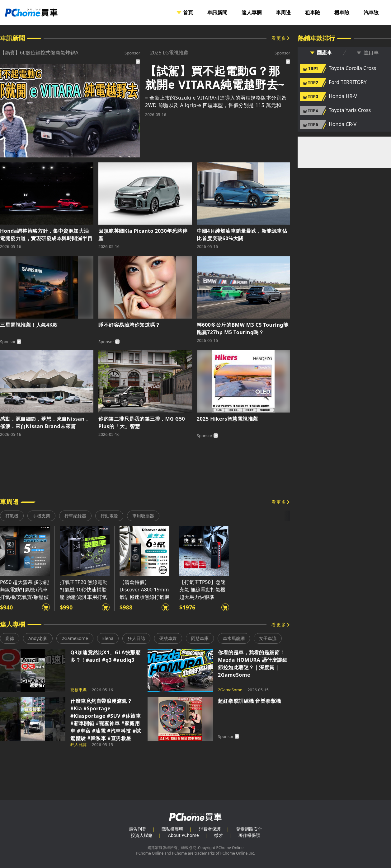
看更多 (279, 38)
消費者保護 (210, 829)
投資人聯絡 (142, 835)
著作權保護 (249, 835)
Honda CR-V (343, 124)
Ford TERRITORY (348, 82)
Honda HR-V (343, 96)
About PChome (184, 835)
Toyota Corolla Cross (352, 68)
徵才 (219, 835)
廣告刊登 (138, 829)
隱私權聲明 (172, 829)
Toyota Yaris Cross (350, 110)
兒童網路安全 (249, 829)
